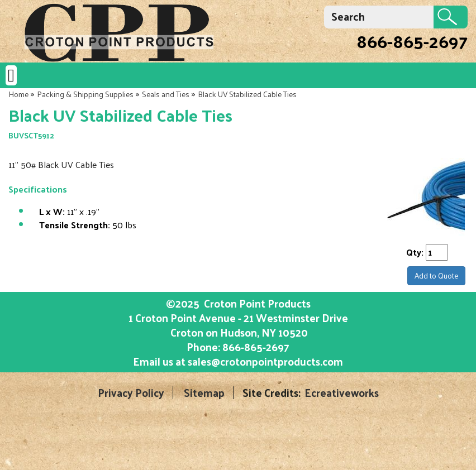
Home (18, 94)
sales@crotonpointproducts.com (265, 361)
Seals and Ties (166, 94)
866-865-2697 (412, 41)
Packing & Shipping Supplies (85, 94)
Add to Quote (436, 275)
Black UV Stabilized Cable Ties (247, 94)
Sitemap (204, 393)
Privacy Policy (131, 393)
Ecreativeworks (342, 393)
